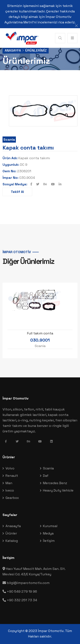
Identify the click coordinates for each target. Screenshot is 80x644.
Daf (46, 476)
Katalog (12, 541)
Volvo (10, 468)
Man (9, 483)
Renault (12, 476)
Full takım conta (40, 333)
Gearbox (12, 498)
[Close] (76, 26)
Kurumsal (50, 526)
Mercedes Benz (55, 483)
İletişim (49, 541)
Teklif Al (17, 192)
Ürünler (11, 533)
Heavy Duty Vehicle (58, 490)
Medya (48, 533)
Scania (9, 140)
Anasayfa (13, 50)
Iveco (10, 490)
